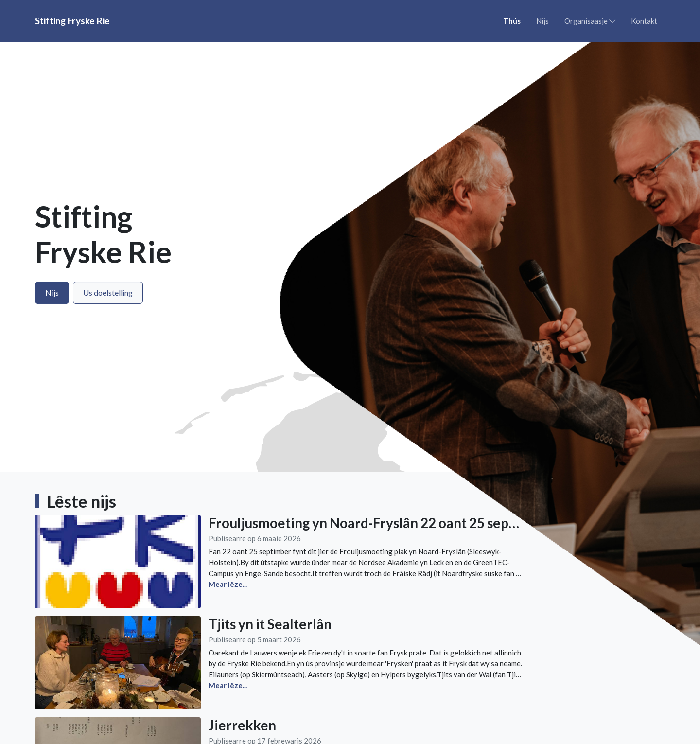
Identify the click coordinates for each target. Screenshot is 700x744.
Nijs (542, 21)
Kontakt (644, 21)
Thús (512, 21)
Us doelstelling (108, 292)
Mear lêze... (228, 685)
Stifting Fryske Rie (72, 21)
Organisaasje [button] (590, 21)
